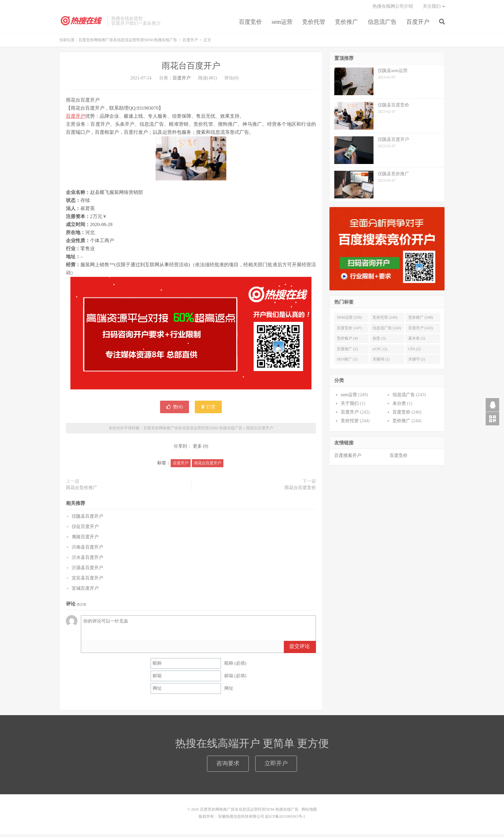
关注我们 (432, 8)
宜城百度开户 (85, 591)
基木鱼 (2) (417, 341)
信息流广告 (382, 24)
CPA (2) (414, 351)
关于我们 (350, 406)
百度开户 (418, 24)
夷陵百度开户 (85, 539)
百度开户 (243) (421, 331)
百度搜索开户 (348, 458)
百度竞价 (250, 24)
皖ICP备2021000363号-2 (285, 819)
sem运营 (282, 24)
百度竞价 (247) (349, 331)
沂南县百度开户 (87, 550)
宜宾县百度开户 (87, 581)
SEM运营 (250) (349, 320)
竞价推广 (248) (421, 320)
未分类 (399, 406)
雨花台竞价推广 (82, 490)
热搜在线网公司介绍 (393, 8)
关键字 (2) (417, 362)
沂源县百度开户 (87, 570)
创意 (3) (379, 341)
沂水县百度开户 (87, 560)
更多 (197, 449)
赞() (175, 409)
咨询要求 (228, 766)
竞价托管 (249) (385, 320)
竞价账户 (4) (347, 341)
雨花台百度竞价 (300, 490)
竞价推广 (346, 24)
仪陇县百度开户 (87, 519)
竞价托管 (314, 24)
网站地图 (309, 812)
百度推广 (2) (347, 351)
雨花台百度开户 (191, 68)
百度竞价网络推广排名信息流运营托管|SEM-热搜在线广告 (82, 23)
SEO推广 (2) (347, 362)
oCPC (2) (380, 351)
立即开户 (276, 766)
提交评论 (300, 649)
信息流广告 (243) (387, 331)
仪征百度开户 (85, 529)
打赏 (208, 409)
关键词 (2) (381, 362)
